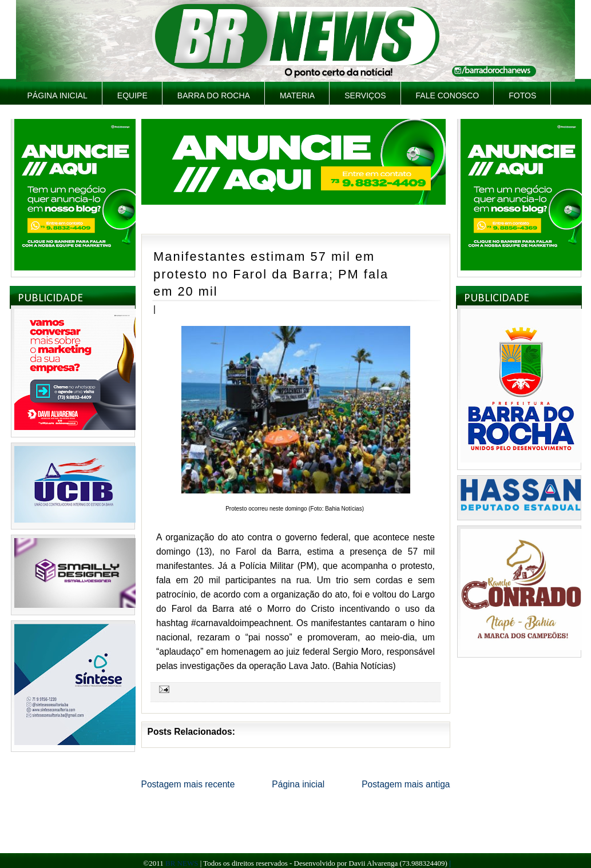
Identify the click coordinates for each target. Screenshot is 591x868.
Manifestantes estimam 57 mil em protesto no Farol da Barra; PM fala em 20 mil (271, 274)
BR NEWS (182, 863)
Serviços (365, 95)
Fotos (522, 95)
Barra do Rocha (214, 95)
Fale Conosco (448, 95)
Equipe (132, 95)
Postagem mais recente (188, 784)
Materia (297, 95)
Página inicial (57, 95)
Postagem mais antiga (406, 784)
